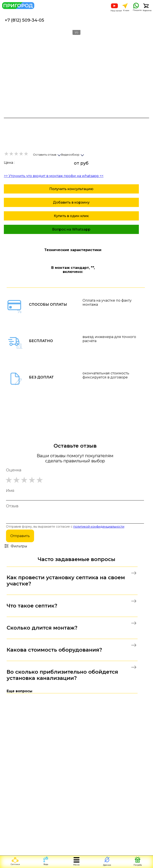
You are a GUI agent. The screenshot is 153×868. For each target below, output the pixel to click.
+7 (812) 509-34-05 (24, 20)
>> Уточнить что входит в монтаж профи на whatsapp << (54, 176)
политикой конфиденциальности (99, 527)
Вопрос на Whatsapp (71, 229)
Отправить (20, 536)
